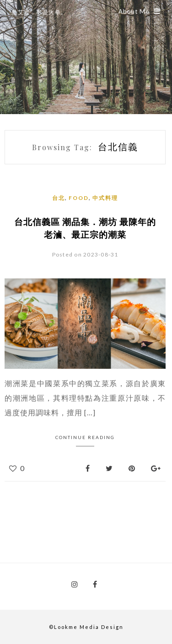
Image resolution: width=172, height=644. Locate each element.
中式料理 (105, 198)
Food (79, 198)
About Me (140, 11)
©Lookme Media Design (86, 627)
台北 (59, 198)
